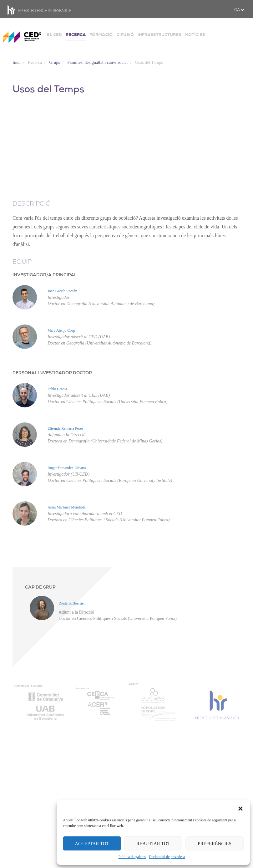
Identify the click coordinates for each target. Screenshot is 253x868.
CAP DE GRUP (40, 587)
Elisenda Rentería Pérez (66, 428)
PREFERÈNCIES (215, 844)
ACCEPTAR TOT (92, 844)
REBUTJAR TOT (153, 844)
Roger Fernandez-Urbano (67, 468)
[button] (240, 808)
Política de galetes (132, 857)
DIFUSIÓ (125, 35)
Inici (17, 62)
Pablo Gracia (57, 389)
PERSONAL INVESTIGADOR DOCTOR (52, 373)
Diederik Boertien (72, 603)
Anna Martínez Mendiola (66, 507)
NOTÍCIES (195, 35)
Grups (55, 62)
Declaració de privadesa (167, 857)
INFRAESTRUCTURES (159, 35)
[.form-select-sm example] (239, 10)
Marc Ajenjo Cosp (61, 330)
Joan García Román (62, 291)
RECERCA (76, 35)
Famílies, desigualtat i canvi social (97, 62)
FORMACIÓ (101, 35)
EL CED (54, 35)
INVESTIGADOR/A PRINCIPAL (45, 275)
